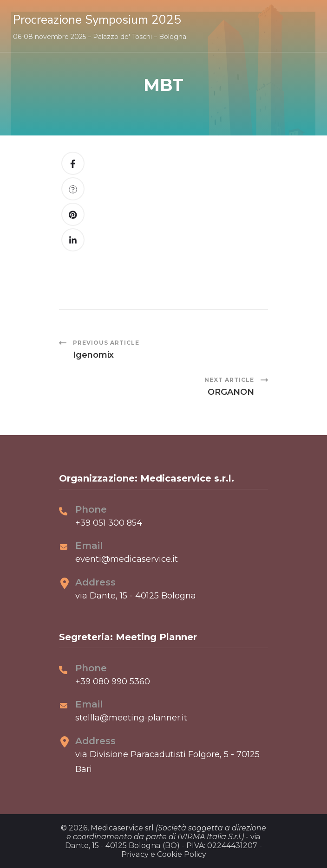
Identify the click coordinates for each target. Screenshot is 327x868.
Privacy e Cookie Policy (164, 854)
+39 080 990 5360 (113, 682)
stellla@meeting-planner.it (131, 718)
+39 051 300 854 (109, 523)
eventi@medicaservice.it (127, 559)
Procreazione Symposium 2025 (97, 20)
